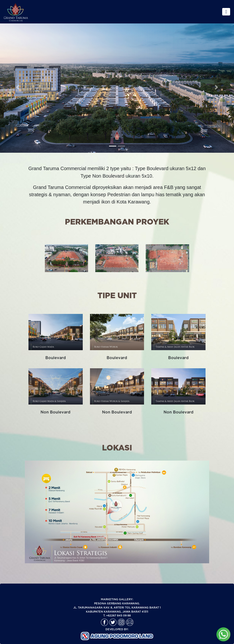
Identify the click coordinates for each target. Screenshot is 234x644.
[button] (18, 76)
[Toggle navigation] (226, 12)
